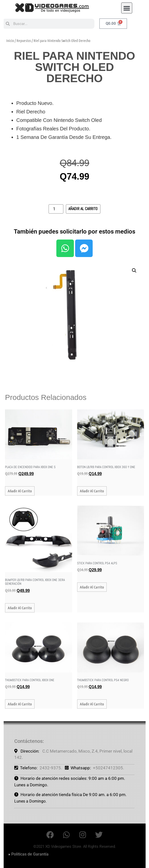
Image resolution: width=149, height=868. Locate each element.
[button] (127, 6)
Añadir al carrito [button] (20, 491)
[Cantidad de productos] (56, 209)
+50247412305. (108, 768)
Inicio (10, 40)
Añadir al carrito (83, 209)
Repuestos (24, 40)
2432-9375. (51, 768)
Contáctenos (28, 741)
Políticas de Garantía (30, 854)
